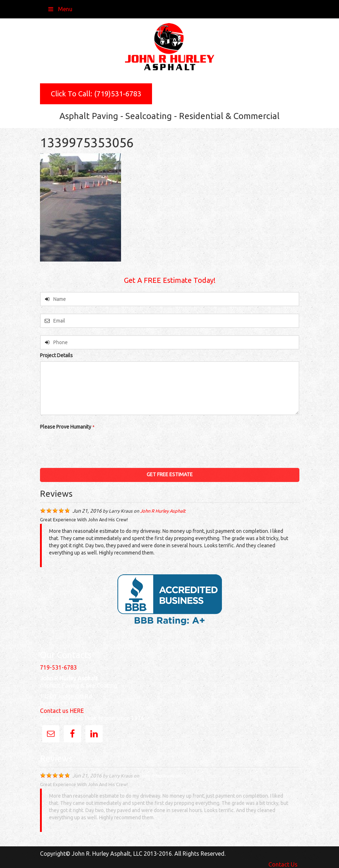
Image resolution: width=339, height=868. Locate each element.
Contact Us (283, 864)
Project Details (56, 355)
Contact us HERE (62, 711)
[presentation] (95, 447)
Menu (60, 9)
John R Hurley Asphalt (163, 511)
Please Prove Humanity (67, 427)
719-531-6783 (58, 667)
